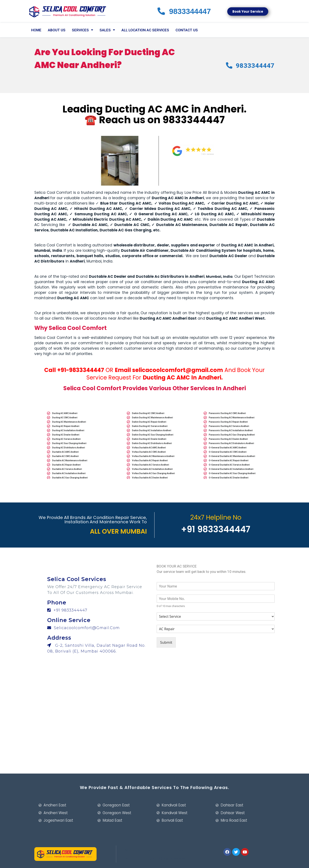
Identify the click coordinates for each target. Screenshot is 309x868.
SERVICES (83, 30)
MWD (142, 850)
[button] (248, 11)
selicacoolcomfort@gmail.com (178, 370)
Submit (166, 642)
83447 (184, 11)
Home (36, 30)
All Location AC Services (145, 30)
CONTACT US (187, 30)
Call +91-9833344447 (74, 370)
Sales (107, 30)
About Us (57, 30)
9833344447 (194, 120)
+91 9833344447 (67, 610)
